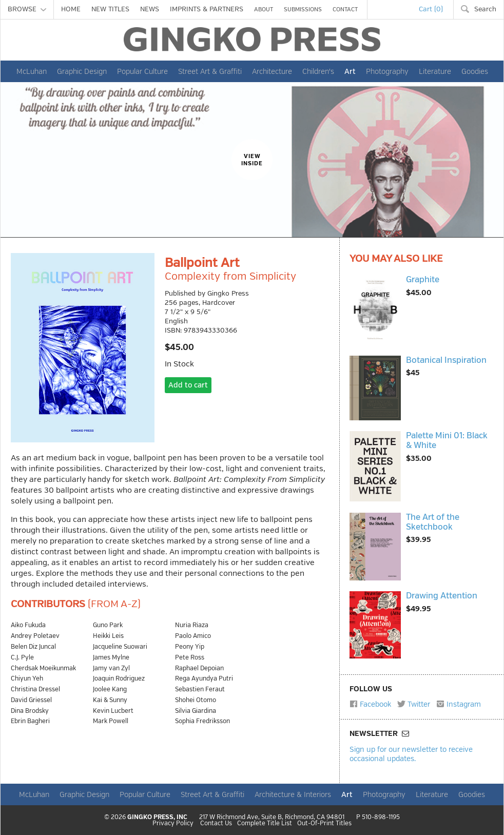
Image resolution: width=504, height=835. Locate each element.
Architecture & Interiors (293, 794)
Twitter (414, 704)
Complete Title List (265, 824)
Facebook (370, 704)
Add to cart (188, 385)
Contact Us (216, 824)
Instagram (459, 704)
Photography (387, 71)
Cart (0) (431, 9)
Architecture (272, 71)
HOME (71, 9)
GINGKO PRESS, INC (157, 817)
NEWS (150, 9)
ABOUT (264, 9)
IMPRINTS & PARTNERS (207, 9)
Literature (435, 71)
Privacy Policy (173, 824)
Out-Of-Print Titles (324, 824)
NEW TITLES (110, 9)
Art (350, 71)
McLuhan (32, 71)
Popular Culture (142, 71)
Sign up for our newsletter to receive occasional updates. (411, 754)
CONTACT (345, 9)
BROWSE (27, 9)
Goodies (475, 71)
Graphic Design (82, 71)
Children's (318, 71)
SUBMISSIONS (303, 9)
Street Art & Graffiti (210, 71)
